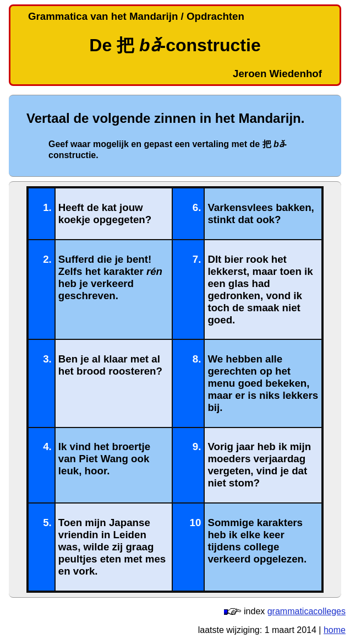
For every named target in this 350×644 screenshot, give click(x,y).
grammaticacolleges (307, 611)
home (335, 630)
